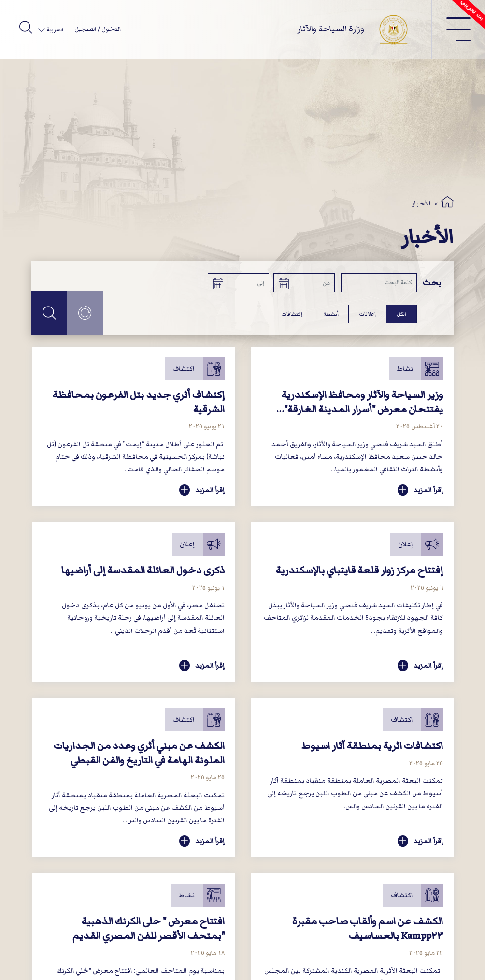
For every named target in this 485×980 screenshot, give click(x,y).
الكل (401, 314)
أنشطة (331, 314)
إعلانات (367, 314)
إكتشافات (292, 314)
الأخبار (421, 203)
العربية (54, 30)
